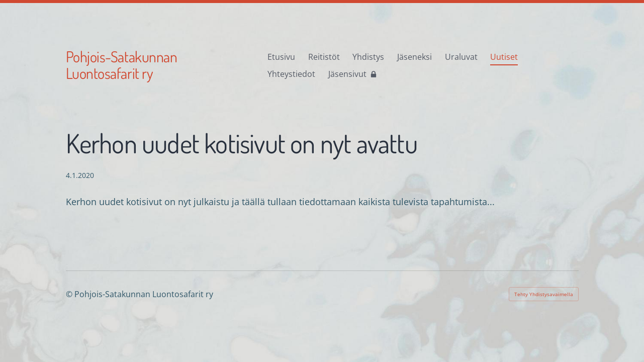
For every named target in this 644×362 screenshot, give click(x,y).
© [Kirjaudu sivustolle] (70, 294)
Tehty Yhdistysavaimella (544, 294)
